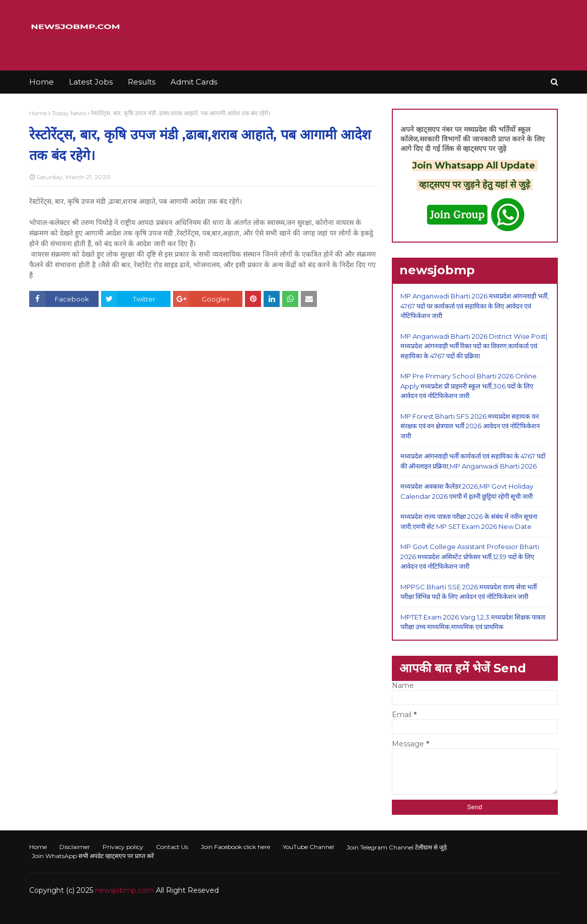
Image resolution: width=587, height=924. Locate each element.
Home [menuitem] (41, 82)
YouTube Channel (308, 847)
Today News (69, 113)
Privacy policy (123, 847)
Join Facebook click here (235, 847)
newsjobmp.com (124, 890)
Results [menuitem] (142, 82)
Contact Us (172, 847)
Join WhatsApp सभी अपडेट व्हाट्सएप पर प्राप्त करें (93, 856)
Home (38, 113)
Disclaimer (75, 847)
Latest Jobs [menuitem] (91, 82)
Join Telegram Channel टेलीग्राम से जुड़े (397, 847)
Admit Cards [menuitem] (194, 82)
